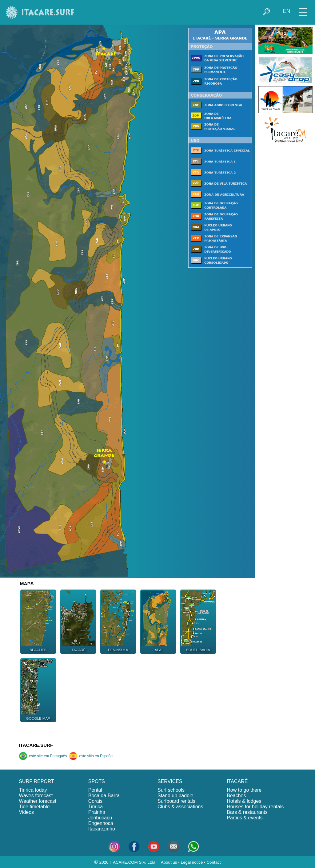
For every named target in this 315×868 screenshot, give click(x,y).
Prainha (97, 812)
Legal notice (192, 862)
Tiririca (96, 807)
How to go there (244, 790)
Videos (26, 812)
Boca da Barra (104, 796)
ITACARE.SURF (36, 745)
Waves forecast (36, 796)
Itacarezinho (102, 829)
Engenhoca (101, 823)
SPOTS (97, 781)
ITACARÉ (237, 781)
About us (169, 862)
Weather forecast (38, 801)
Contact (213, 862)
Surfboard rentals (176, 801)
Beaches (236, 796)
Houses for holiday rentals (255, 807)
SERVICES (170, 781)
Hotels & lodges (244, 801)
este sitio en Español (91, 756)
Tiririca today (33, 790)
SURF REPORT (36, 781)
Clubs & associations (180, 807)
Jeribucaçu (100, 818)
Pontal (95, 790)
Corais (95, 801)
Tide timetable (34, 807)
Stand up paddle (175, 796)
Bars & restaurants (247, 812)
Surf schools (171, 790)
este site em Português (43, 756)
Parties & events (245, 818)
